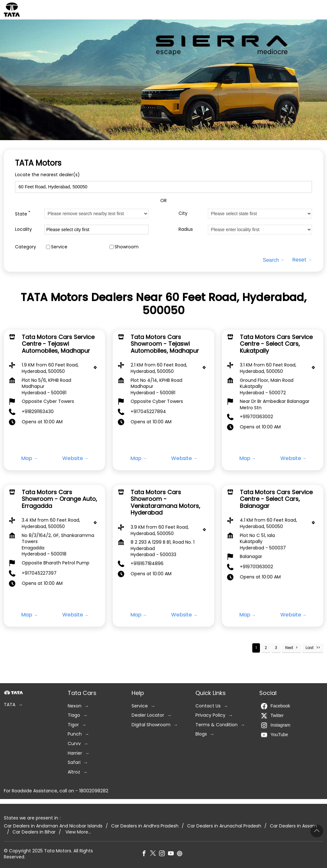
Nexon (75, 706)
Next (289, 648)
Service (59, 247)
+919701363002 (256, 416)
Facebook (275, 706)
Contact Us (208, 706)
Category (26, 247)
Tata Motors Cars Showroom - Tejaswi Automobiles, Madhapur (165, 343)
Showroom (127, 247)
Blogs (201, 734)
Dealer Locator (148, 715)
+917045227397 (39, 573)
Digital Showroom (151, 725)
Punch (75, 734)
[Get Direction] (97, 369)
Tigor (73, 725)
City (183, 213)
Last (310, 648)
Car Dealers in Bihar (34, 832)
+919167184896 (147, 563)
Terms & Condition (217, 725)
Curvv (74, 744)
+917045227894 (148, 411)
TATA (10, 705)
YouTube (274, 735)
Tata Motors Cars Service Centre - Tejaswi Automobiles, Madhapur (58, 343)
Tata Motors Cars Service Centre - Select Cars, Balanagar (276, 499)
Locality (23, 229)
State (23, 213)
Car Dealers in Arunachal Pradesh (224, 826)
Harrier (75, 753)
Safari (74, 762)
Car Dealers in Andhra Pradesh (145, 826)
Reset (299, 260)
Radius (186, 229)
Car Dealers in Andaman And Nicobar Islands (53, 826)
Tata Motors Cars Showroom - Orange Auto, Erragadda (59, 499)
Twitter (272, 715)
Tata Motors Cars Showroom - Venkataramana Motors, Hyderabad (165, 502)
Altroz (74, 772)
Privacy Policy (210, 715)
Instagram (276, 725)
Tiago (74, 715)
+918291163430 (38, 411)
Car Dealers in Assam (293, 826)
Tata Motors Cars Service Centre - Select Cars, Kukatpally (276, 343)
